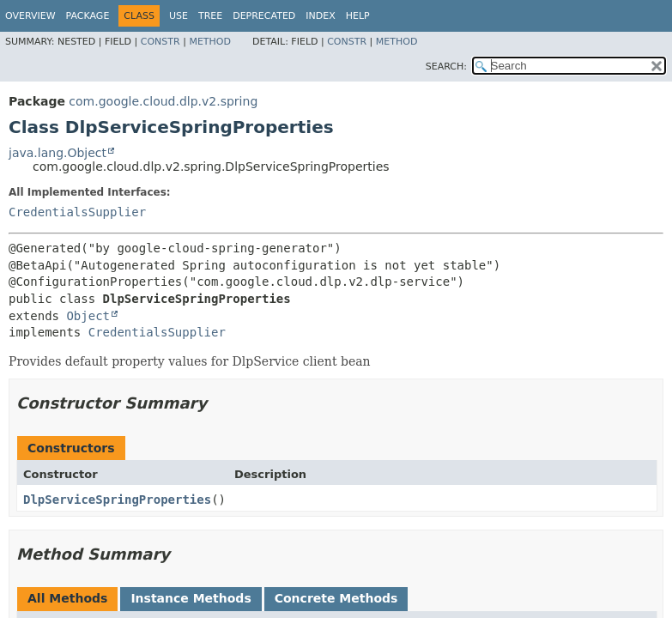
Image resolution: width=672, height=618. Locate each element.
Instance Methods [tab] (191, 598)
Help (358, 16)
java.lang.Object (58, 153)
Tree (210, 16)
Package (88, 16)
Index (320, 16)
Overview (30, 16)
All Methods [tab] (67, 598)
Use (179, 16)
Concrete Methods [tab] (336, 598)
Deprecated (264, 16)
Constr (160, 42)
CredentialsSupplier (77, 212)
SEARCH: (446, 67)
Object (88, 316)
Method (210, 42)
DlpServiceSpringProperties (117, 500)
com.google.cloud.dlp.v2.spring (163, 101)
